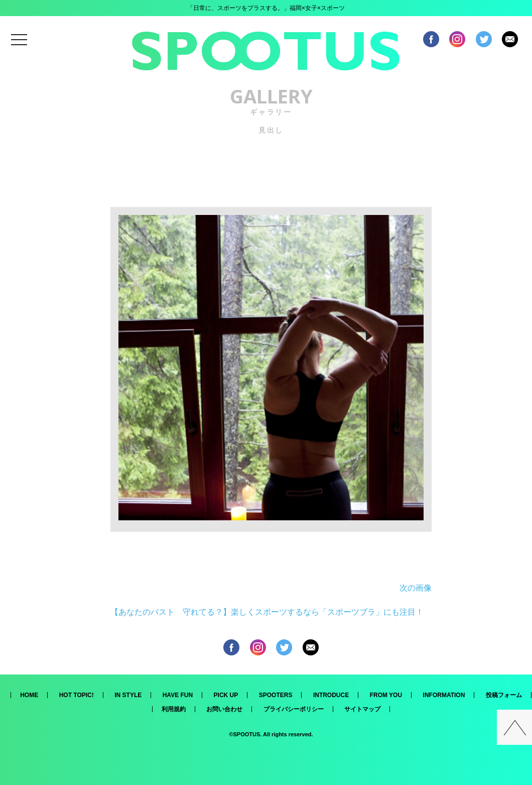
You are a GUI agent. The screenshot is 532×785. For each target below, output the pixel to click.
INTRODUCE (331, 695)
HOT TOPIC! (77, 695)
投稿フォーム (504, 695)
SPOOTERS (276, 695)
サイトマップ (362, 709)
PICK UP (226, 695)
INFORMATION (444, 695)
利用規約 (174, 709)
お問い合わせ (224, 709)
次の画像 (416, 588)
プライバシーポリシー (294, 709)
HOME (29, 695)
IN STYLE (128, 695)
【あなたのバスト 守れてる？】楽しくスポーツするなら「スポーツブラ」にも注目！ (267, 612)
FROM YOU (386, 695)
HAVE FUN (178, 695)
